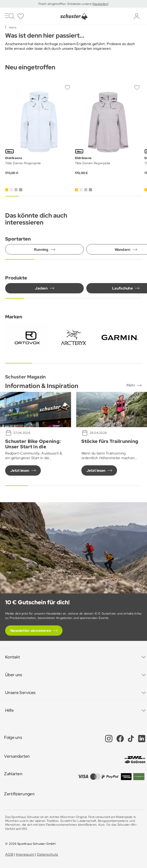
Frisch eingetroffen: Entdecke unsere (65, 4)
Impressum (25, 854)
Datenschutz (47, 854)
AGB (9, 854)
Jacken (41, 288)
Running (41, 250)
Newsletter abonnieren (31, 631)
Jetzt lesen (20, 470)
